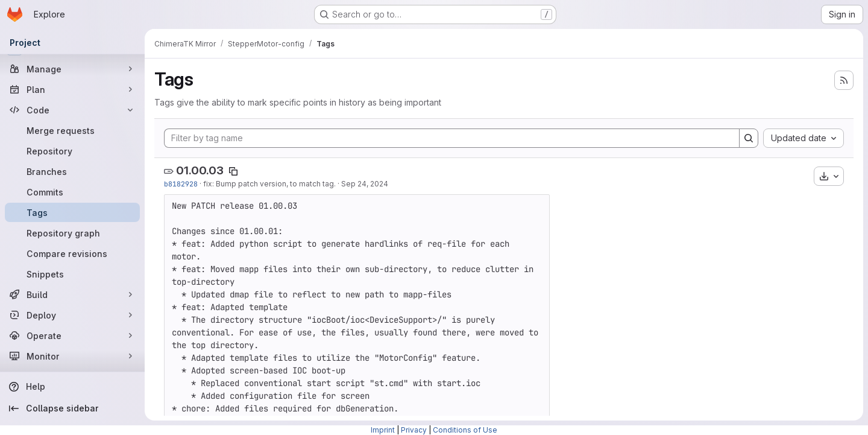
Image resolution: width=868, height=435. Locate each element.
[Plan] (72, 89)
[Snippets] (72, 274)
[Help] (72, 387)
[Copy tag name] (233, 171)
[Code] (72, 110)
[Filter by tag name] (452, 138)
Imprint (383, 430)
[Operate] (72, 335)
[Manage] (72, 69)
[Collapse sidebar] (72, 408)
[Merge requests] (72, 130)
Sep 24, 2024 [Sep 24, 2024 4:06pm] (365, 184)
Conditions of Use (465, 430)
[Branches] (72, 171)
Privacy (414, 430)
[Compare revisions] (72, 253)
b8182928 (181, 184)
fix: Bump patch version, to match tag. (269, 184)
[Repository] (72, 151)
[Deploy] (72, 315)
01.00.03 (200, 170)
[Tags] (72, 212)
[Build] (72, 294)
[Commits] (72, 192)
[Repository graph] (72, 233)
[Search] (749, 138)
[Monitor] (72, 356)
